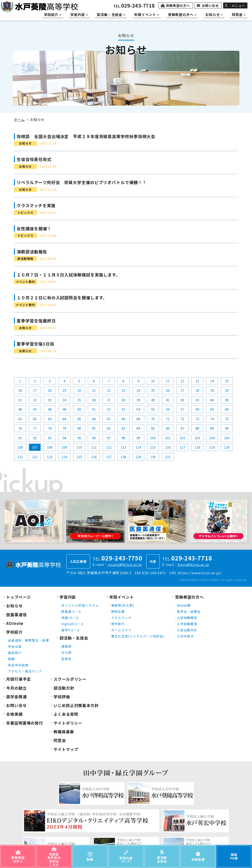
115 (153, 447)
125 (79, 457)
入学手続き (186, 636)
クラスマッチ (121, 618)
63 (50, 419)
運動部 (66, 646)
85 (153, 428)
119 (212, 447)
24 (138, 390)
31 (20, 400)
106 (20, 447)
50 (79, 409)
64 (64, 419)
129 (138, 457)
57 (182, 409)
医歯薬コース (71, 611)
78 (50, 428)
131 (168, 457)
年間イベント (122, 597)
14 (212, 381)
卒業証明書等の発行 (25, 723)
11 (168, 381)
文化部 (66, 652)
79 (64, 428)
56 (168, 409)
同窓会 (60, 740)
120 (227, 447)
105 (227, 438)
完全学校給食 (18, 665)
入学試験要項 (187, 624)
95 (79, 438)
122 (35, 457)
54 (138, 409)
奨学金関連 (16, 697)
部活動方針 (64, 688)
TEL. (134, 6)
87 (182, 428)
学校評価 (62, 697)
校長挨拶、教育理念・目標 (28, 640)
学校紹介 (14, 632)
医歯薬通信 (16, 615)
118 (197, 447)
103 (197, 438)
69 (138, 419)
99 (138, 438)
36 (94, 400)
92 (35, 438)
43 (197, 400)
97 (109, 438)
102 (182, 438)
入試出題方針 (187, 630)
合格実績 (14, 714)
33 (50, 400)
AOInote (15, 623)
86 (168, 428)
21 (94, 390)
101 (168, 438)
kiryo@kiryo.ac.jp (193, 564)
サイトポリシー (68, 723)
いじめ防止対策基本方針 (76, 705)
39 (138, 400)
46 (20, 409)
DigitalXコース (73, 624)
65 (79, 419)
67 (109, 419)
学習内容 (68, 597)
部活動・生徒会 (74, 638)
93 (50, 438)
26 (168, 390)
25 (153, 390)
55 (153, 409)
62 (35, 419)
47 (35, 409)
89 (212, 428)
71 (168, 419)
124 (64, 457)
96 (94, 438)
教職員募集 (64, 732)
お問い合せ (210, 5)
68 (123, 419)
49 (64, 409)
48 (50, 409)
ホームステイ (121, 630)
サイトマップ (66, 749)
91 (20, 438)
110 (79, 447)
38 (123, 400)
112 (109, 447)
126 (94, 457)
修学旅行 (118, 624)
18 (50, 390)
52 (109, 409)
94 (64, 438)
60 (227, 409)
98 (123, 438)
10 (153, 381)
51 (94, 409)
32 (35, 400)
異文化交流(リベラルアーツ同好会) (138, 636)
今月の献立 (16, 688)
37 (109, 400)
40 (153, 400)
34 (64, 400)
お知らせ (14, 606)
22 (109, 390)
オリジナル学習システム (80, 605)
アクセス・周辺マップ (25, 671)
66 (94, 419)
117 (182, 447)
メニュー (238, 5)
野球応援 (118, 611)
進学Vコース (71, 630)
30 (227, 390)
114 (138, 447)
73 (197, 419)
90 (227, 428)
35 (79, 400)
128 (123, 457)
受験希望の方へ (178, 5)
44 (212, 400)
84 (138, 428)
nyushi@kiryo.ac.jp (125, 564)
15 (227, 381)
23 (123, 390)
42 (182, 400)
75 (227, 419)
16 (20, 390)
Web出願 (184, 605)
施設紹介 (15, 653)
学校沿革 (15, 646)
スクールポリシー (70, 679)
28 (197, 390)
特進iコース (70, 618)
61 (20, 419)
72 (182, 419)
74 (212, 419)
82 (109, 428)
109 (64, 447)
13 (197, 381)
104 (212, 438)
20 (79, 390)
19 (64, 390)
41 (168, 400)
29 (212, 390)
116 (168, 447)
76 (20, 428)
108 (50, 447)
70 (153, 419)
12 (182, 381)
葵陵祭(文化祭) (123, 605)
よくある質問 (66, 714)
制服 (11, 659)
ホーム (19, 119)
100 (153, 438)
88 (197, 428)
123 (50, 457)
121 (20, 457)
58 (197, 409)
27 (182, 390)
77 (35, 428)
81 (94, 428)
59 (212, 409)
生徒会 (66, 659)
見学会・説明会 (189, 611)
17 (35, 390)
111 (94, 447)
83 (123, 428)
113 (123, 447)
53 (123, 409)
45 (227, 400)
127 (109, 457)
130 (153, 457)
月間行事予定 (18, 679)
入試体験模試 (187, 618)
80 (79, 428)
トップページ (18, 597)
